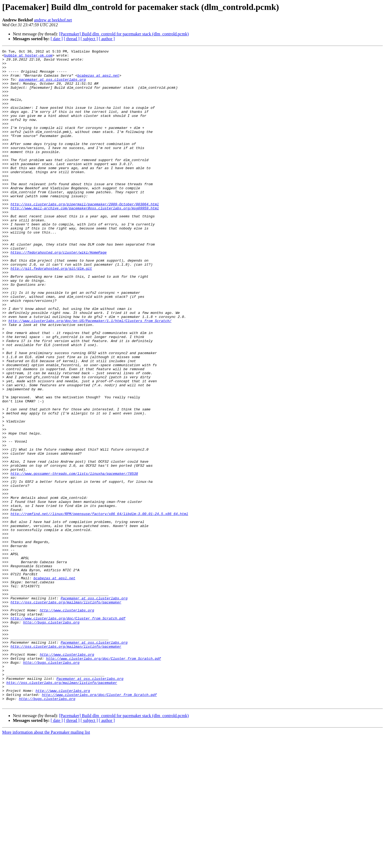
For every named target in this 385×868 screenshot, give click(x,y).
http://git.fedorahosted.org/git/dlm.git (51, 313)
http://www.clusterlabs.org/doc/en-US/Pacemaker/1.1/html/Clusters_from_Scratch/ (90, 375)
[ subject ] (89, 39)
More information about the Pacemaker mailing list (46, 863)
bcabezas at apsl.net (98, 81)
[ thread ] (72, 39)
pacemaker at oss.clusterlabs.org (52, 86)
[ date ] (57, 39)
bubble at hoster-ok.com (28, 57)
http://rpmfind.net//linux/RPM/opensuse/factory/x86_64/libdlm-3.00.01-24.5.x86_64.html (99, 607)
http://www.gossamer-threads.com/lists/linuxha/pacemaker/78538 (74, 559)
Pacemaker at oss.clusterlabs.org (94, 708)
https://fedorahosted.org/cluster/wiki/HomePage (59, 293)
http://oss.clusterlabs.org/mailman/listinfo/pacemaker (66, 713)
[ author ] (107, 39)
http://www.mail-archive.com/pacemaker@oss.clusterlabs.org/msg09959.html (85, 240)
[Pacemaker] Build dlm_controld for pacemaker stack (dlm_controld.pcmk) (124, 34)
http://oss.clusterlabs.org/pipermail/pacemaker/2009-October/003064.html (85, 235)
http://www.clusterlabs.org (67, 723)
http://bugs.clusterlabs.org (51, 737)
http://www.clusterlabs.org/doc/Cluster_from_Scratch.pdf (68, 732)
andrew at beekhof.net (53, 20)
